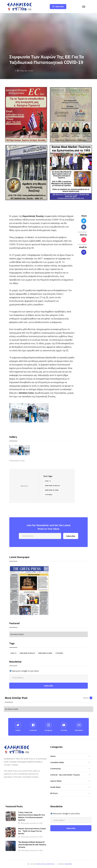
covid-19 (48, 481)
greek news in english (52, 486)
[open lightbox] (19, 450)
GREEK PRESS (68, 864)
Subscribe (60, 7)
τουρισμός (49, 495)
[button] (86, 6)
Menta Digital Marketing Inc (46, 864)
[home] (19, 7)
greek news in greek (52, 490)
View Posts (24, 486)
